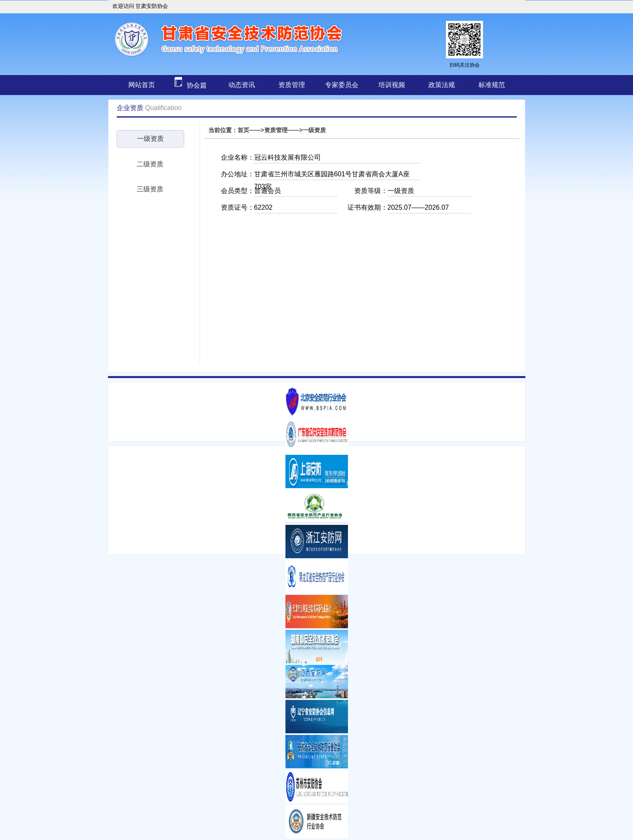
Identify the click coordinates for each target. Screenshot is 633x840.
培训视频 (392, 85)
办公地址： (238, 174)
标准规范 (492, 85)
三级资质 (150, 189)
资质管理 (292, 85)
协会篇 (183, 85)
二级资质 (150, 164)
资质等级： (371, 191)
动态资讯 (242, 85)
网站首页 (142, 85)
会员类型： (238, 191)
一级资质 (150, 139)
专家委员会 (342, 85)
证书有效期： (368, 207)
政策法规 (442, 85)
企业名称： (238, 157)
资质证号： (238, 207)
